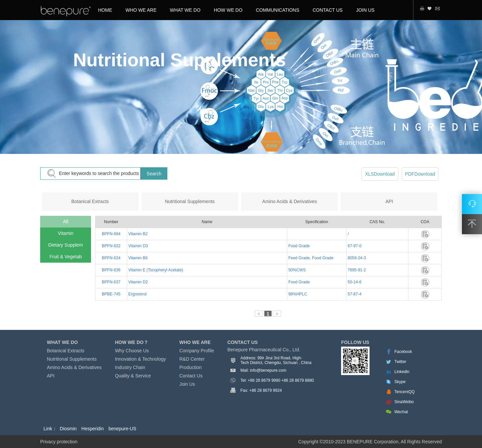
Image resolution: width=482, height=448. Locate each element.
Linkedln (402, 372)
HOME (105, 10)
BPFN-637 (111, 282)
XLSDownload (380, 174)
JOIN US (365, 10)
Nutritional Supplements (190, 201)
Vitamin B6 (137, 258)
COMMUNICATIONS (277, 10)
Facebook (403, 352)
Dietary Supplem (66, 245)
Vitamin (66, 233)
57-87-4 (354, 294)
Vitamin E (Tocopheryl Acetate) (155, 270)
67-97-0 (354, 246)
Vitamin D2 (138, 282)
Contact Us (191, 376)
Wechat (401, 412)
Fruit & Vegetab (66, 257)
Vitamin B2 (137, 234)
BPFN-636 (111, 270)
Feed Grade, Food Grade (310, 258)
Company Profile (197, 351)
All (66, 221)
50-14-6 (354, 282)
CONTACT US (328, 10)
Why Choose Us (132, 351)
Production (191, 367)
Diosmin (68, 429)
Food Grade (298, 246)
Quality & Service (133, 376)
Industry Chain (130, 367)
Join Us (187, 384)
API (389, 201)
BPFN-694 (111, 234)
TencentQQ (405, 392)
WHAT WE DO (185, 10)
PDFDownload (420, 174)
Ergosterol (137, 294)
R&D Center (192, 359)
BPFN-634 (111, 258)
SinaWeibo (404, 402)
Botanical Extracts (90, 201)
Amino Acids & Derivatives (289, 201)
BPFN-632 (111, 246)
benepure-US (122, 429)
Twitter (400, 362)
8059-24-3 (356, 258)
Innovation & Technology (140, 359)
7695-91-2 (356, 270)
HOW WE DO (228, 10)
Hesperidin (93, 429)
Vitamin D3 (138, 246)
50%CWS (296, 270)
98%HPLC (297, 294)
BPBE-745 (111, 294)
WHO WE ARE (141, 10)
